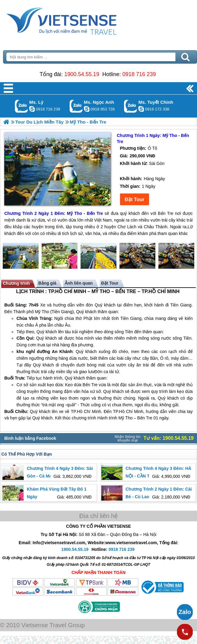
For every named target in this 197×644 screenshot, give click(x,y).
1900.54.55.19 (82, 74)
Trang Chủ (77, 20)
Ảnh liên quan (79, 283)
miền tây (64, 372)
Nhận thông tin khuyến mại (128, 439)
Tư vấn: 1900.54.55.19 (169, 438)
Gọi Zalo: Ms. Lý (21, 106)
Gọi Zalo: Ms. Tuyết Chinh (131, 106)
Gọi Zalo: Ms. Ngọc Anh (76, 106)
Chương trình (16, 283)
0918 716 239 (139, 74)
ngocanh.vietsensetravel (87, 109)
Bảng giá (47, 283)
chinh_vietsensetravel (141, 109)
